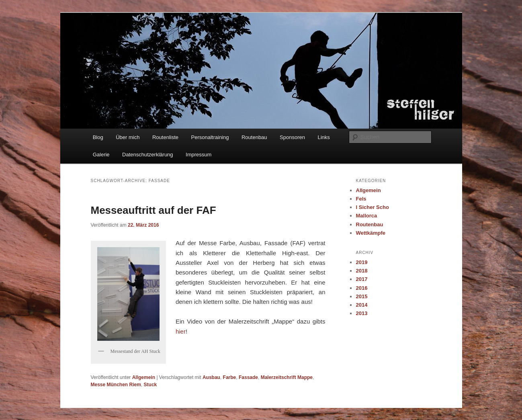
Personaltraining (210, 137)
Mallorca (367, 216)
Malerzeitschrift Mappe (287, 377)
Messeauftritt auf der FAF (154, 210)
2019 (362, 262)
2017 (362, 279)
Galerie (101, 155)
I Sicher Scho (373, 207)
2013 (362, 313)
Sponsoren (292, 137)
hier (181, 331)
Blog (98, 137)
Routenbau (254, 137)
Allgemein (144, 377)
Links (323, 137)
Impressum (199, 155)
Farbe (230, 377)
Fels (361, 199)
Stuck (150, 385)
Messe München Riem (116, 385)
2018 (362, 271)
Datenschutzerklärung (147, 155)
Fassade (248, 377)
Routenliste (165, 137)
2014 (362, 305)
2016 (362, 288)
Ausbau (211, 377)
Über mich (128, 137)
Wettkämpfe (371, 233)
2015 (362, 296)
